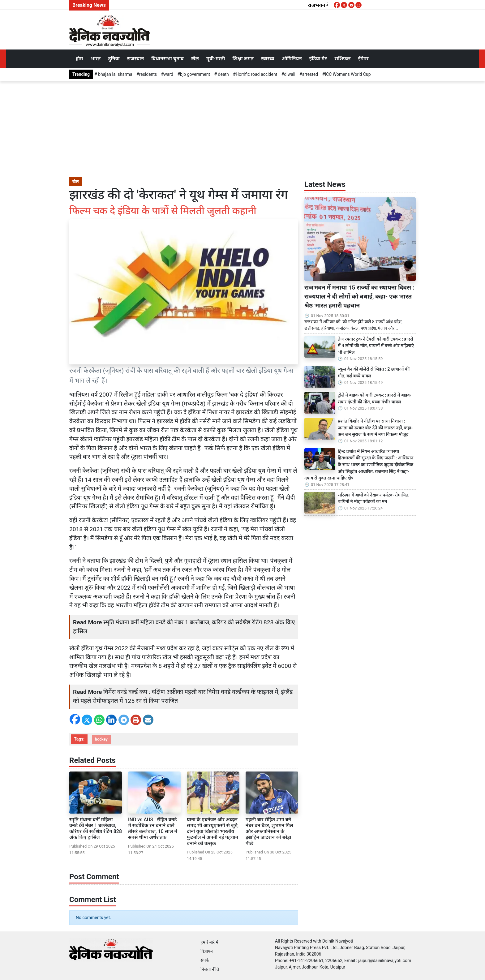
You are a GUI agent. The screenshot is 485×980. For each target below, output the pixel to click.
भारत (95, 59)
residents (148, 74)
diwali (290, 74)
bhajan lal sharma (115, 74)
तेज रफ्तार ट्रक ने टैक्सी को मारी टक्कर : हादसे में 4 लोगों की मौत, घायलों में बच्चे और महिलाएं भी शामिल (376, 346)
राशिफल (343, 59)
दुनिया (114, 59)
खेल (195, 59)
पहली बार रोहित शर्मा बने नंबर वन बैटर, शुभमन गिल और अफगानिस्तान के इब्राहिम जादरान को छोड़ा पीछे (269, 832)
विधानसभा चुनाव (167, 59)
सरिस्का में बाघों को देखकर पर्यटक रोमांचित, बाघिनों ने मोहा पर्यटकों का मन (374, 499)
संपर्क (205, 960)
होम (79, 59)
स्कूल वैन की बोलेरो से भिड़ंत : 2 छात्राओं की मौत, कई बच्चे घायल (374, 373)
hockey (101, 739)
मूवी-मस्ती (216, 59)
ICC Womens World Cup (348, 74)
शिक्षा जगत (243, 59)
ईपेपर (363, 59)
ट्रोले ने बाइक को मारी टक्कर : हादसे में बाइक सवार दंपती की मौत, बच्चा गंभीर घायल (374, 399)
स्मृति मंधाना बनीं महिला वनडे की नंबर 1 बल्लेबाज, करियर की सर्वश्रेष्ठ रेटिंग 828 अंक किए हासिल (96, 829)
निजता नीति (210, 969)
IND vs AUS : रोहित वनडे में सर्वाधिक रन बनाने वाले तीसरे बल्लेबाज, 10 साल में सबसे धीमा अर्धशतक (153, 829)
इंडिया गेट (318, 59)
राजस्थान (136, 59)
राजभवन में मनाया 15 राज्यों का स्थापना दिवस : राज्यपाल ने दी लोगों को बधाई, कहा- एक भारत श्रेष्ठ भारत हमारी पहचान (359, 297)
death (223, 74)
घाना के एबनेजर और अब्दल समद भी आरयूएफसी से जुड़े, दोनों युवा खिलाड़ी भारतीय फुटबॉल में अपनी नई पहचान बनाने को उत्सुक (213, 832)
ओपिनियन (292, 59)
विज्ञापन (207, 951)
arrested (310, 74)
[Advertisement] (242, 127)
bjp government (195, 74)
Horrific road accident (256, 74)
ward (168, 74)
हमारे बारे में (209, 942)
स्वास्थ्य (268, 59)
